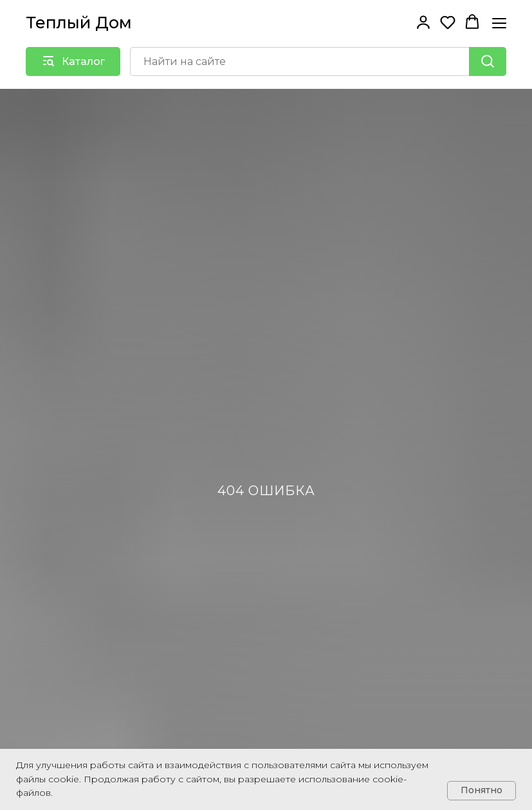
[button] (423, 22)
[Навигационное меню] (499, 23)
